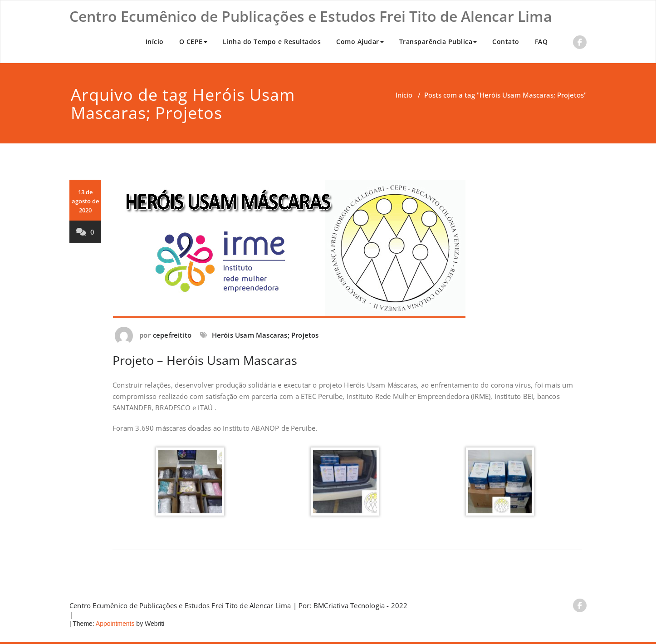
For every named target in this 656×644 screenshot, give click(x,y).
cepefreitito (172, 335)
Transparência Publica (438, 42)
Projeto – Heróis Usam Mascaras (205, 360)
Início (155, 42)
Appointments (115, 624)
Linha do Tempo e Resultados (272, 42)
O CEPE (193, 42)
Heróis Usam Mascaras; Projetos (265, 335)
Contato (506, 42)
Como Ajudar (360, 42)
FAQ (541, 42)
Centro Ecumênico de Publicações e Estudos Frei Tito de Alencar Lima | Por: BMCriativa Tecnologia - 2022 (239, 605)
